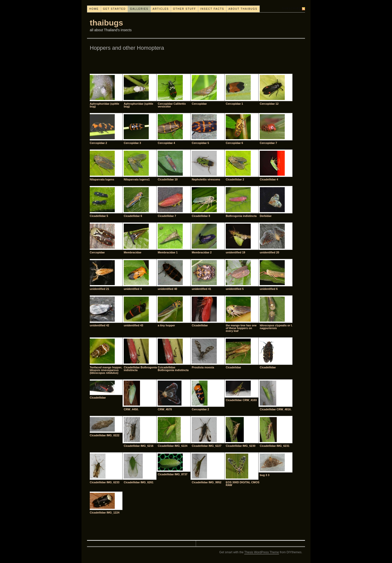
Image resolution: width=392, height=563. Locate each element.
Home (94, 9)
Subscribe (291, 9)
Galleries (139, 9)
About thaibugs (243, 9)
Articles (161, 9)
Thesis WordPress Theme (261, 552)
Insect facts (212, 9)
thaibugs (106, 23)
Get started (114, 9)
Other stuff (184, 9)
